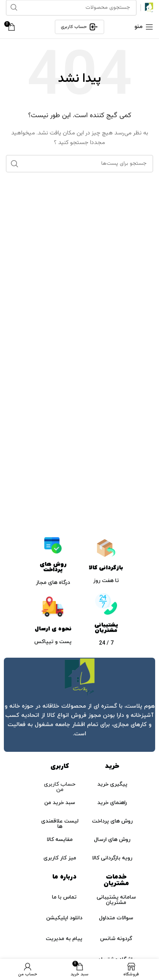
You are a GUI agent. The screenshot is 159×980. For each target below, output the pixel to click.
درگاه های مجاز (53, 583)
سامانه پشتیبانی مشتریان (116, 900)
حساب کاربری (79, 27)
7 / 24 (106, 643)
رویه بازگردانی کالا (112, 858)
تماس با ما (64, 897)
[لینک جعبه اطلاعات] (79, 705)
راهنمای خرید (112, 803)
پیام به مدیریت (64, 939)
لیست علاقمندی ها (60, 824)
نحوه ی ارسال (53, 629)
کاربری (60, 766)
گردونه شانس (116, 939)
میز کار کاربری (60, 858)
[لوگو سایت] (149, 8)
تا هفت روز (106, 581)
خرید (112, 766)
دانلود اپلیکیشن (64, 918)
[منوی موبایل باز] (144, 27)
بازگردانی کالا (106, 568)
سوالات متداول (116, 918)
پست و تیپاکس (53, 642)
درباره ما (64, 877)
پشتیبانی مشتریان (106, 628)
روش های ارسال (112, 840)
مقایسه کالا (60, 840)
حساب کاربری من (60, 787)
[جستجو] (79, 164)
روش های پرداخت (53, 567)
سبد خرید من (60, 803)
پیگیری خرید (112, 784)
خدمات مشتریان (116, 880)
